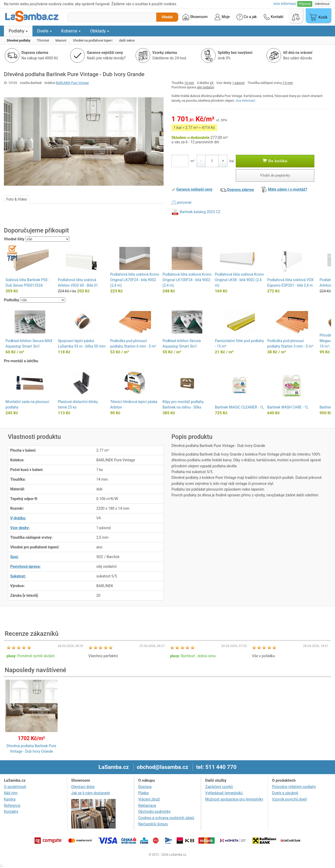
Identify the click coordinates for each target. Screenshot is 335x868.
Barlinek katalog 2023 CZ (200, 212)
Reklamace (147, 805)
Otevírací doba (83, 787)
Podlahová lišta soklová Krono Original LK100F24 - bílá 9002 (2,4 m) (187, 280)
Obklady (100, 31)
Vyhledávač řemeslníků (224, 793)
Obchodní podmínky (154, 812)
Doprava (145, 787)
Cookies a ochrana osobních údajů (166, 818)
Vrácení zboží (149, 799)
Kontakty (11, 812)
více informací (246, 101)
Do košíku (275, 161)
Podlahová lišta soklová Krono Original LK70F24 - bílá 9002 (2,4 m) (135, 280)
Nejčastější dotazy (153, 824)
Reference (12, 805)
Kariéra (10, 799)
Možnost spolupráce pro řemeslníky (234, 799)
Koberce (71, 31)
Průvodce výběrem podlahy (294, 787)
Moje (222, 17)
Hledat (167, 17)
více (285, 4)
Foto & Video (17, 199)
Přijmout (305, 4)
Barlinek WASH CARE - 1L (288, 407)
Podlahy (18, 31)
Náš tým (11, 793)
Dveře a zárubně (285, 793)
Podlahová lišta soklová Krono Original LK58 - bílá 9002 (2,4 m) (239, 280)
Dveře (44, 31)
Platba (143, 793)
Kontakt (273, 17)
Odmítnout (322, 4)
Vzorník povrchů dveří (289, 799)
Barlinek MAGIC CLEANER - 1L (239, 407)
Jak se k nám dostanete (91, 793)
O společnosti (15, 787)
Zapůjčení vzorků (219, 787)
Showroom (195, 17)
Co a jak (247, 17)
